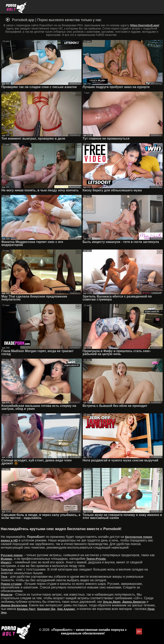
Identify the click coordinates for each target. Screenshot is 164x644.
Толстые (7, 569)
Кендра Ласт (26, 609)
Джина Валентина (14, 605)
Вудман (6, 559)
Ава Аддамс (66, 609)
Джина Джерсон (134, 602)
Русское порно (12, 555)
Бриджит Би (46, 609)
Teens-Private (96, 559)
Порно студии (11, 584)
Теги (4, 577)
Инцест (6, 562)
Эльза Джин (112, 602)
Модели (7, 595)
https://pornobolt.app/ (145, 25)
